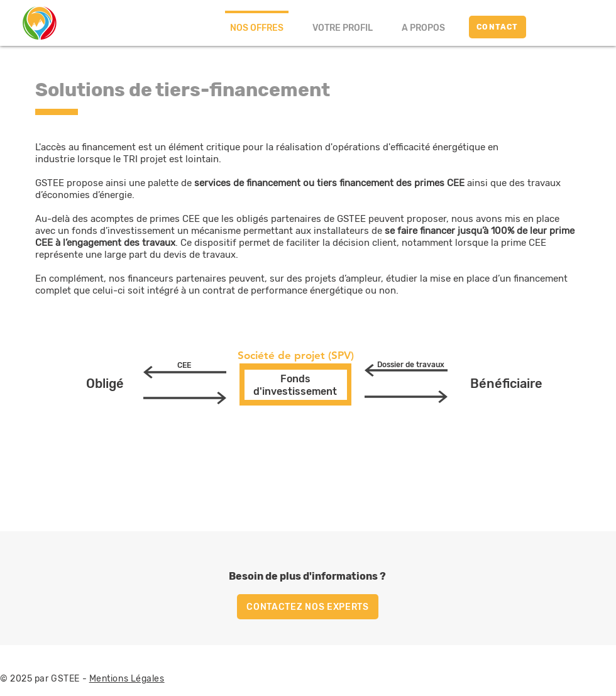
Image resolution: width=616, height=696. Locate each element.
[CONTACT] (498, 27)
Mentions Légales (127, 679)
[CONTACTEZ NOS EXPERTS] (308, 607)
